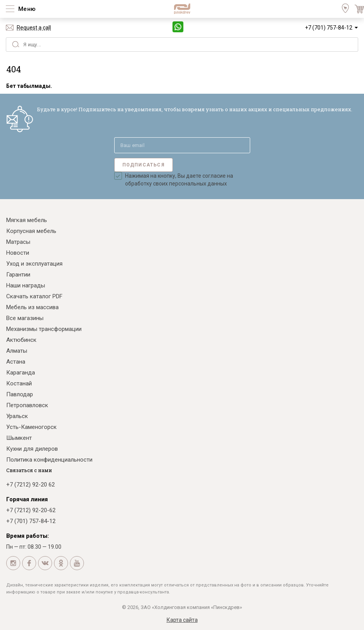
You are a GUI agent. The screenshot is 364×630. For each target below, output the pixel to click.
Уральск (17, 416)
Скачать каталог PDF (34, 296)
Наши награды (26, 285)
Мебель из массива (32, 307)
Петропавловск (27, 405)
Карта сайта (182, 620)
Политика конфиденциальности (49, 460)
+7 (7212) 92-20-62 (31, 510)
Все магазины (25, 318)
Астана (16, 362)
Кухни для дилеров (32, 449)
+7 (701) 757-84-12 (329, 28)
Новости (18, 253)
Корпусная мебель (31, 231)
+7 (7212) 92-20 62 (30, 485)
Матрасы (18, 242)
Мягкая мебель (27, 220)
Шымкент (19, 438)
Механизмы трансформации (44, 329)
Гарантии (18, 275)
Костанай (19, 383)
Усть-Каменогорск (31, 427)
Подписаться (144, 165)
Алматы (17, 351)
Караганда (21, 373)
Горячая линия (27, 499)
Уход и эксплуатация (34, 264)
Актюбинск (21, 340)
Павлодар (20, 394)
